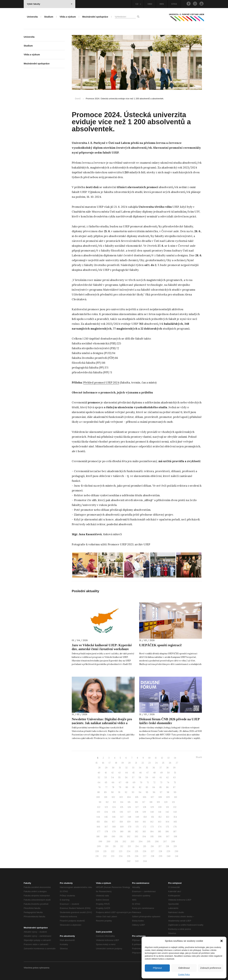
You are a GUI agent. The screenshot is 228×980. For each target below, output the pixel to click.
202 (124, 842)
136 (121, 812)
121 (173, 802)
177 (99, 832)
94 (140, 792)
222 (113, 851)
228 (160, 851)
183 (144, 832)
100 (98, 797)
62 (167, 777)
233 (113, 856)
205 (149, 842)
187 (175, 832)
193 (136, 837)
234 (121, 856)
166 (98, 827)
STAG (174, 4)
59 (147, 777)
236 (137, 856)
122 (99, 807)
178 (106, 832)
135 (114, 812)
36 (154, 768)
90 (112, 792)
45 (133, 773)
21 (136, 763)
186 (167, 832)
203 (132, 842)
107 (152, 797)
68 (127, 782)
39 (174, 768)
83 (147, 787)
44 (126, 773)
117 (144, 802)
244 (145, 861)
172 (145, 827)
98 (168, 792)
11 (156, 758)
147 (122, 817)
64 (99, 782)
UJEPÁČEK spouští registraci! (161, 645)
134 (106, 812)
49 (161, 773)
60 (154, 777)
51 (175, 773)
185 (160, 832)
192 (129, 837)
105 (137, 797)
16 (103, 763)
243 (137, 861)
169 (122, 827)
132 (175, 807)
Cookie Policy (184, 975)
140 (152, 812)
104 (129, 797)
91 (119, 792)
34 (140, 768)
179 (114, 832)
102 (113, 797)
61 (161, 777)
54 (113, 777)
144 (98, 817)
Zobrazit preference (211, 968)
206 (157, 842)
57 (133, 777)
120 (166, 802)
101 (106, 797)
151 (153, 817)
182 (137, 832)
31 (120, 768)
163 (160, 822)
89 (105, 792)
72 (154, 782)
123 (106, 807)
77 (106, 787)
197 (168, 837)
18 (116, 763)
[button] (222, 941)
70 (141, 782)
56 (126, 777)
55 (119, 777)
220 (97, 851)
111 (100, 802)
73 (161, 782)
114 (122, 802)
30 (113, 768)
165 (175, 822)
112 (107, 802)
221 (105, 851)
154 (175, 817)
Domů (78, 99)
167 (106, 827)
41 (106, 773)
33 (133, 768)
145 (106, 817)
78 (113, 787)
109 (168, 797)
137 (129, 812)
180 (122, 832)
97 (161, 792)
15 (97, 763)
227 (152, 851)
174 (160, 827)
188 (98, 837)
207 (165, 842)
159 (129, 822)
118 (151, 802)
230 (176, 851)
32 (126, 768)
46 (140, 773)
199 (100, 842)
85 (161, 787)
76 (99, 787)
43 (119, 773)
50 (168, 773)
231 (97, 856)
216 (152, 846)
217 (160, 846)
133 (98, 812)
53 (106, 777)
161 (144, 822)
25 (163, 763)
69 (134, 782)
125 (122, 807)
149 (137, 817)
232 (105, 856)
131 (167, 807)
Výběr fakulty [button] (50, 4)
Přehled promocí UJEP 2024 (101, 383)
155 (98, 822)
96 (154, 792)
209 (99, 846)
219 (175, 846)
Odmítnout (184, 968)
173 (152, 827)
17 (110, 763)
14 (175, 758)
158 (121, 822)
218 (167, 846)
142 (167, 812)
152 (160, 817)
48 (154, 773)
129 (152, 807)
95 (147, 792)
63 (174, 777)
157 (114, 822)
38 (167, 768)
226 (144, 851)
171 (137, 827)
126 (129, 807)
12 (162, 758)
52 (99, 777)
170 (130, 827)
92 (126, 792)
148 (129, 817)
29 (106, 768)
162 (152, 822)
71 (148, 782)
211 (114, 846)
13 (169, 758)
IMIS (162, 4)
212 (122, 846)
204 (141, 842)
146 (114, 817)
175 (167, 827)
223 (121, 851)
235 (129, 856)
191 (121, 837)
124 (114, 807)
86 (167, 787)
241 (177, 856)
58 (140, 777)
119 (158, 802)
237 (145, 856)
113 (114, 802)
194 (144, 837)
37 (161, 768)
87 (174, 787)
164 (167, 822)
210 (107, 846)
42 (112, 773)
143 (175, 812)
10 (149, 758)
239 (160, 856)
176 (175, 827)
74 (168, 782)
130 (160, 807)
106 (145, 797)
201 (116, 842)
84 (154, 787)
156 (106, 822)
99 (175, 792)
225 (136, 851)
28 (99, 768)
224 (129, 851)
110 (176, 797)
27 (177, 763)
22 (143, 763)
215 (145, 846)
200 (108, 842)
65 (106, 782)
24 (156, 763)
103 (121, 797)
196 (160, 837)
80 (127, 787)
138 (137, 812)
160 (137, 822)
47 (147, 773)
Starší (199, 757)
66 (113, 782)
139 (144, 812)
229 (168, 851)
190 (113, 837)
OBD (150, 4)
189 (106, 837)
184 (152, 832)
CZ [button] (138, 4)
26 (170, 763)
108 (160, 797)
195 (152, 837)
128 (145, 807)
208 (173, 842)
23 (149, 763)
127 (137, 807)
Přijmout (157, 968)
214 (137, 846)
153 (168, 817)
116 (136, 802)
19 (123, 763)
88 (99, 792)
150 (145, 817)
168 (114, 827)
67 (120, 782)
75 (175, 782)
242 (129, 861)
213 (129, 846)
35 (147, 768)
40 (99, 773)
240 (169, 856)
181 (129, 832)
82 (140, 787)
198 (175, 837)
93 (133, 792)
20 (129, 763)
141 (160, 812)
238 (152, 856)
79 (120, 787)
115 (129, 802)
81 (134, 787)
